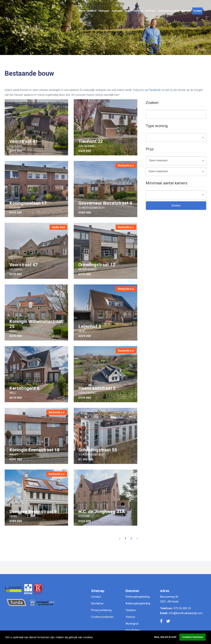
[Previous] (120, 539)
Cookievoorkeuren (102, 617)
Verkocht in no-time (169, 11)
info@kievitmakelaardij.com (186, 613)
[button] (95, 638)
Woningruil (132, 624)
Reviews (186, 11)
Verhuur (130, 617)
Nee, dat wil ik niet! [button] (165, 637)
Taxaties (131, 610)
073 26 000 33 (182, 608)
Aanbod (92, 11)
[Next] (137, 539)
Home (82, 11)
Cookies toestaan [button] (192, 637)
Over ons (150, 11)
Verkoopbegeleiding (138, 597)
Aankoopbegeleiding (138, 603)
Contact (197, 11)
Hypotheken (133, 630)
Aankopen (117, 11)
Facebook (155, 90)
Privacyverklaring (101, 610)
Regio (128, 11)
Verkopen (104, 11)
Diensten (138, 11)
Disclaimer (97, 603)
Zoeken (176, 206)
